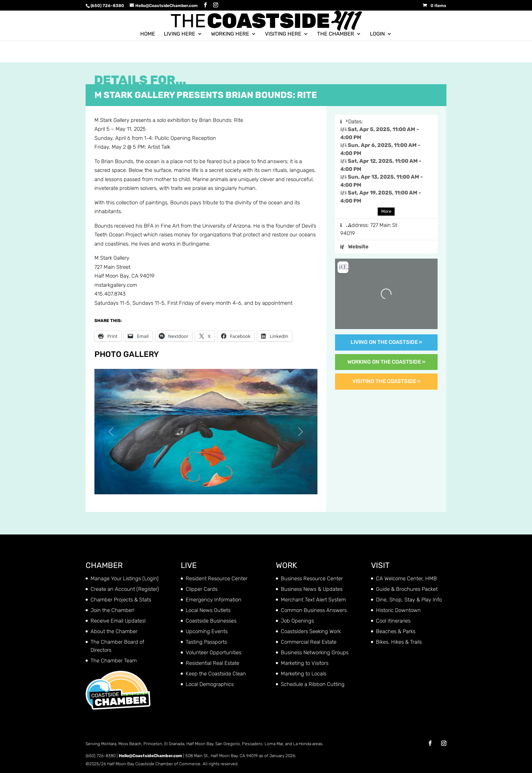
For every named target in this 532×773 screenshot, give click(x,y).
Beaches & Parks (396, 631)
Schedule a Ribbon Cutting (313, 684)
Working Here (230, 34)
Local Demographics (210, 684)
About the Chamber (114, 631)
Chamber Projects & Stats (121, 600)
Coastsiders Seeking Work (311, 631)
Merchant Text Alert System (313, 600)
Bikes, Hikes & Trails (399, 642)
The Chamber (336, 34)
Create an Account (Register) (125, 589)
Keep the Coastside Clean (216, 674)
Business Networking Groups (315, 653)
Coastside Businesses (211, 621)
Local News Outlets (208, 610)
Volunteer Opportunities (214, 653)
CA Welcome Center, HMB (406, 579)
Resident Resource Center (216, 579)
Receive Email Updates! (118, 621)
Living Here (180, 34)
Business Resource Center (312, 579)
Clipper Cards (202, 589)
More (386, 211)
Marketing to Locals (304, 674)
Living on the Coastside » (386, 342)
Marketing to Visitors (305, 663)
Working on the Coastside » (386, 362)
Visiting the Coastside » (386, 381)
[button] (111, 432)
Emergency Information (214, 600)
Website (358, 247)
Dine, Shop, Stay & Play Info (409, 600)
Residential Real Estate (212, 663)
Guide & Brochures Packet (407, 589)
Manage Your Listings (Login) (125, 579)
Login (377, 34)
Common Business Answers (314, 610)
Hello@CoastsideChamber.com (150, 756)
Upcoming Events (207, 631)
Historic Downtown (398, 610)
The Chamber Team (114, 661)
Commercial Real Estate (309, 642)
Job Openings (297, 621)
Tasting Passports (206, 642)
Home (148, 34)
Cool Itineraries (393, 621)
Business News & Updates (312, 589)
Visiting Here (283, 34)
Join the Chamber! (112, 610)
